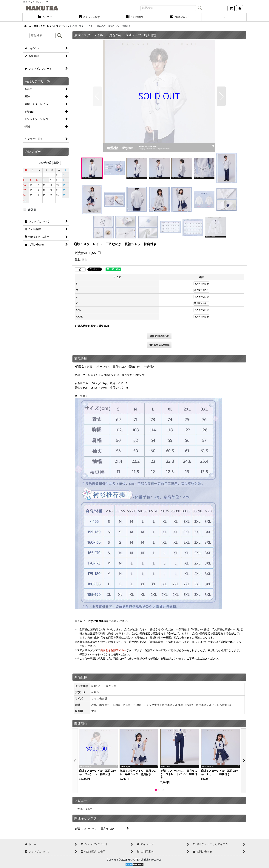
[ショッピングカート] (231, 8)
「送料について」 (228, 642)
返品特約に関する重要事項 (92, 326)
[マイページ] (240, 8)
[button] (224, 17)
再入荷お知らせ (201, 284)
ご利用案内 (100, 621)
